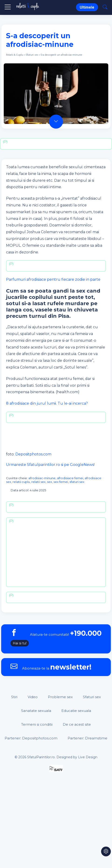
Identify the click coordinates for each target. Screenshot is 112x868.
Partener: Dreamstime (87, 738)
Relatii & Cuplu (15, 55)
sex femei (61, 482)
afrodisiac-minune (42, 478)
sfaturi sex (77, 482)
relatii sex (38, 482)
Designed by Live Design (77, 757)
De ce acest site (77, 724)
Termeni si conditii (37, 724)
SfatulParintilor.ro (41, 757)
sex (49, 482)
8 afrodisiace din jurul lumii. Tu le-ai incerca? (47, 403)
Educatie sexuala (76, 711)
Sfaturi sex (32, 55)
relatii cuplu (21, 482)
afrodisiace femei (70, 478)
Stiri (14, 697)
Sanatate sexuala (36, 711)
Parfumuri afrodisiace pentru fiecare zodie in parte (53, 279)
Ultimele (87, 7)
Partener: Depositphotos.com (31, 738)
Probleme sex (60, 697)
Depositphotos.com (33, 454)
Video (33, 697)
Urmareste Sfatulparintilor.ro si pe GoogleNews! (50, 465)
